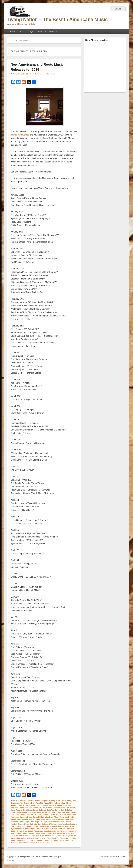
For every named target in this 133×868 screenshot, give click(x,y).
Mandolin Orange (17, 824)
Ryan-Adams (39, 831)
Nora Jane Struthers (70, 824)
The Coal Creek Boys (36, 836)
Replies (49, 843)
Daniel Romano (16, 810)
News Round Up (37, 803)
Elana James (42, 812)
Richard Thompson (44, 829)
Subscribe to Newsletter (48, 32)
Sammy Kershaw (60, 831)
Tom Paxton (32, 841)
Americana (30, 801)
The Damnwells (51, 836)
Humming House (26, 817)
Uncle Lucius (59, 841)
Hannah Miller (61, 815)
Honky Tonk (72, 801)
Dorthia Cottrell (60, 810)
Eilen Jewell (32, 812)
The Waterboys (62, 838)
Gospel (64, 801)
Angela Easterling (30, 805)
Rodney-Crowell (17, 831)
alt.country (21, 801)
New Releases (25, 803)
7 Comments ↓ (51, 74)
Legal (31, 32)
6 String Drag (55, 803)
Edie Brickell (22, 812)
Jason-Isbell (64, 817)
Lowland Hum (54, 822)
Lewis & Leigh (24, 822)
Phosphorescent (33, 826)
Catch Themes (120, 857)
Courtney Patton (59, 808)
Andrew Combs (16, 805)
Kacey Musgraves (63, 819)
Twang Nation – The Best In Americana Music (58, 19)
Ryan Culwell (28, 831)
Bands (38, 801)
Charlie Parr (23, 808)
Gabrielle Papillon (26, 815)
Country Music (55, 801)
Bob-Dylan (52, 805)
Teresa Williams (22, 836)
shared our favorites (20, 135)
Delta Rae (50, 810)
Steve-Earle (61, 834)
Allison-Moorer (66, 803)
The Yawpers (22, 841)
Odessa (13, 826)
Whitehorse (69, 841)
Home (13, 32)
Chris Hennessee (35, 808)
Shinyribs (31, 834)
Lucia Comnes (66, 822)
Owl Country (22, 826)
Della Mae (42, 810)
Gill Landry (38, 815)
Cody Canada (47, 808)
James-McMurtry (39, 817)
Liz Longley (44, 822)
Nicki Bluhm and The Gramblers (49, 824)
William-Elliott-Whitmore (20, 843)
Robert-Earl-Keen (59, 829)
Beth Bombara (42, 805)
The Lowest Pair (20, 838)
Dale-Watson (71, 808)
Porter (55, 826)
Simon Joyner (40, 834)
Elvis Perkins (53, 812)
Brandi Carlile (62, 805)
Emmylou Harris (64, 812)
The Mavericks (32, 838)
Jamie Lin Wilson (52, 817)
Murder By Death (31, 824)
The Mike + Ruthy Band (47, 838)
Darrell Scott (27, 810)
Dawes (35, 810)
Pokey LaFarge (46, 826)
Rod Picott (70, 829)
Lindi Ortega (34, 822)
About (22, 32)
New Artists (15, 803)
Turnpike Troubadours (45, 841)
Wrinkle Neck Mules (37, 843)
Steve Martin (51, 834)
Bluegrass (45, 801)
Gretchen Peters (49, 815)
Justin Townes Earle (48, 819)
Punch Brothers (64, 826)
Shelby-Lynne (21, 834)
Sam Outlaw (49, 831)
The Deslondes (63, 836)
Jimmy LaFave (22, 819)
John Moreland (34, 819)
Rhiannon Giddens (29, 829)
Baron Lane (39, 74)
